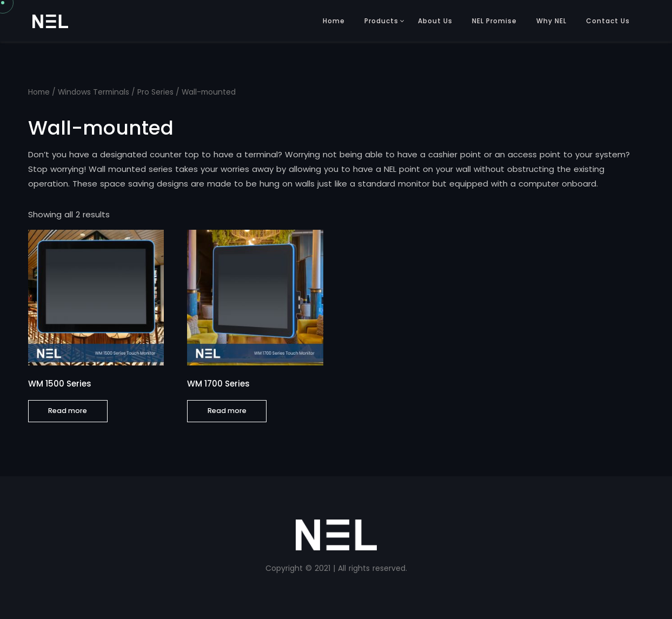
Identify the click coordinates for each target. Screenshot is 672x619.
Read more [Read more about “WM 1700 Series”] (227, 411)
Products (381, 21)
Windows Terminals (94, 92)
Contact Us (608, 21)
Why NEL (551, 21)
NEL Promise (494, 21)
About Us (435, 21)
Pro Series (155, 92)
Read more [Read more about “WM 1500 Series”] (68, 411)
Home (334, 21)
